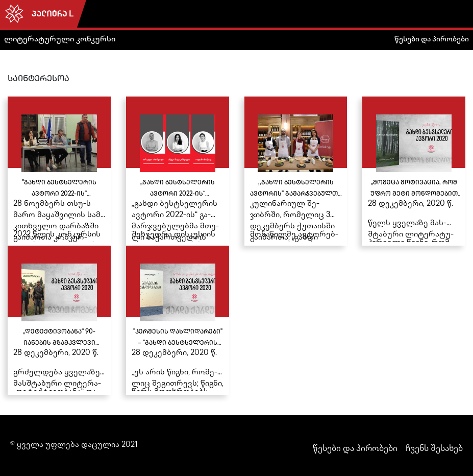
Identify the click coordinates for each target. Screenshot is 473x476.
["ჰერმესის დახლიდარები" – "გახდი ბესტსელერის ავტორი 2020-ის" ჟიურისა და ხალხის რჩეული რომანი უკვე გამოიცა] (178, 320)
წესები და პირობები (432, 40)
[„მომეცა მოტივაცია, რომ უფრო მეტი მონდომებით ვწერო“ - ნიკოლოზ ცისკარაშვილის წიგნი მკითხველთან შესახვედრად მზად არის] (414, 171)
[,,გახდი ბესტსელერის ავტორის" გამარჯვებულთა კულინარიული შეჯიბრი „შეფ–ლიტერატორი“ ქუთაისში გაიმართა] (296, 171)
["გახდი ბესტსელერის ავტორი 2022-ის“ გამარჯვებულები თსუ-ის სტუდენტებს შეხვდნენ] (59, 171)
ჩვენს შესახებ (434, 449)
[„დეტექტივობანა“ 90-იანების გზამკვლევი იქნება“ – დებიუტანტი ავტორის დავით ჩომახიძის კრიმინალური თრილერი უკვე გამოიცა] (59, 320)
